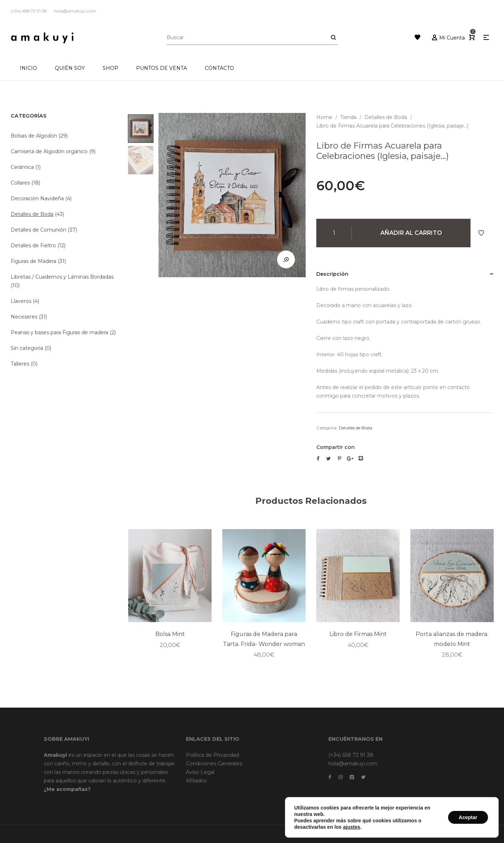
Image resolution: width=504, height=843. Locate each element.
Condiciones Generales (214, 764)
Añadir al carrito (411, 233)
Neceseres (24, 317)
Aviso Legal (200, 772)
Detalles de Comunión (38, 230)
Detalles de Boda (386, 117)
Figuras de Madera (33, 261)
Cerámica (22, 167)
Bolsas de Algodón (34, 136)
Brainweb (373, 834)
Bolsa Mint (170, 634)
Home (324, 117)
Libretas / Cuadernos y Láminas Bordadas (62, 277)
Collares (20, 183)
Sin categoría (27, 348)
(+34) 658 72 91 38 (351, 755)
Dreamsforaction (405, 834)
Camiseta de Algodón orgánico (49, 151)
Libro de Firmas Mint (358, 634)
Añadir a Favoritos (481, 233)
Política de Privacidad (212, 755)
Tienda (348, 117)
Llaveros (21, 301)
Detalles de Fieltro (33, 245)
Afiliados (196, 781)
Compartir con (336, 447)
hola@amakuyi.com (353, 764)
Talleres (20, 364)
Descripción (332, 274)
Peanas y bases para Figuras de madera (59, 332)
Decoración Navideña (37, 198)
